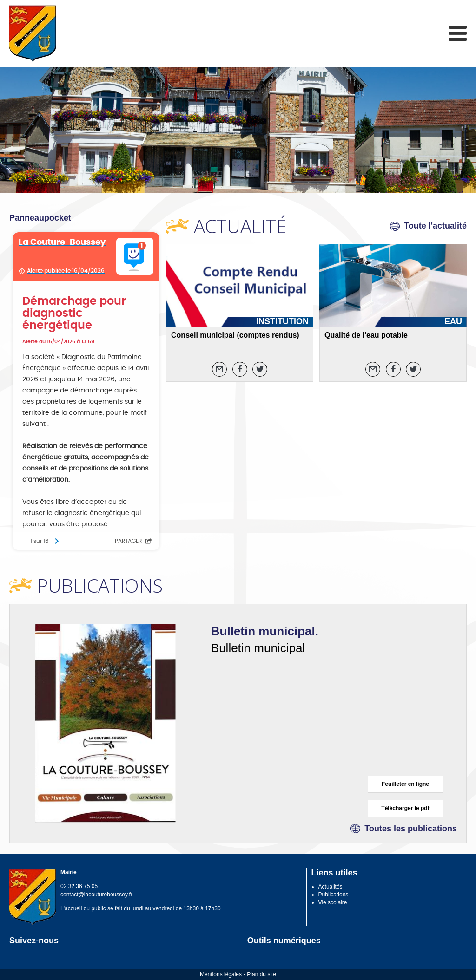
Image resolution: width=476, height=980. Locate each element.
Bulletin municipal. (265, 631)
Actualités (331, 887)
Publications (334, 895)
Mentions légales (221, 974)
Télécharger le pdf (405, 808)
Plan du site (261, 974)
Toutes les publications (411, 829)
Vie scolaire (333, 902)
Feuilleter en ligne (405, 784)
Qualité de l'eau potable (366, 335)
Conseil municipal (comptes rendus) (235, 335)
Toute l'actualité (435, 226)
